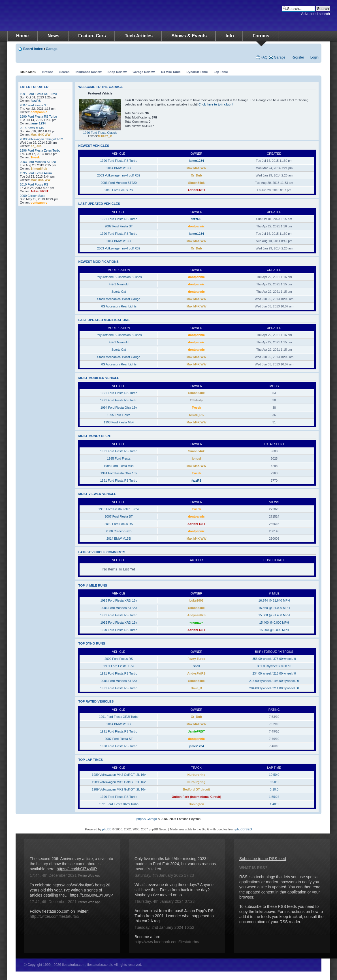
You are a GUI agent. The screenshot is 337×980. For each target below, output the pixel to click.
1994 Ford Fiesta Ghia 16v (119, 408)
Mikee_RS (196, 415)
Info (230, 36)
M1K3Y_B (105, 136)
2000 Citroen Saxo (33, 196)
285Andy (196, 400)
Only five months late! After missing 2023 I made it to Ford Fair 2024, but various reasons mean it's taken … (175, 864)
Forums (261, 36)
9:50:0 (274, 782)
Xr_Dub (36, 146)
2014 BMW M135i (32, 128)
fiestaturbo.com (64, 16)
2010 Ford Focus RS (34, 184)
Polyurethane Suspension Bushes (119, 277)
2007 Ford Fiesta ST (34, 105)
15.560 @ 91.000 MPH (274, 608)
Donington (196, 804)
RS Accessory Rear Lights (119, 306)
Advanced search (315, 14)
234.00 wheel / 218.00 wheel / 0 (274, 673)
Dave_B (197, 688)
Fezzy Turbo (196, 659)
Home (22, 36)
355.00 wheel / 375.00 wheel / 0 (274, 659)
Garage (52, 49)
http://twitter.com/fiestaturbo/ (55, 916)
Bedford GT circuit (196, 789)
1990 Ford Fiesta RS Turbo (38, 117)
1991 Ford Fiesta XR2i (119, 666)
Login (314, 57)
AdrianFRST (40, 191)
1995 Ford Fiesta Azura (36, 173)
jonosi (197, 458)
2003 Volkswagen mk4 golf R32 (41, 139)
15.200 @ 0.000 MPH (274, 630)
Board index (33, 49)
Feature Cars (92, 36)
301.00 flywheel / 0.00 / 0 (274, 666)
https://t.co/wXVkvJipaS (73, 885)
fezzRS (36, 101)
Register (298, 57)
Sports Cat (119, 292)
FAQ (264, 57)
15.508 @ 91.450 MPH (274, 615)
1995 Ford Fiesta (119, 415)
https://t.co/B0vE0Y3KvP (92, 895)
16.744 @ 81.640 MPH (274, 600)
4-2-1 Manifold (119, 284)
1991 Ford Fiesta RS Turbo (38, 94)
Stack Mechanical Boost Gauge (119, 299)
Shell (197, 666)
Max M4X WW (40, 135)
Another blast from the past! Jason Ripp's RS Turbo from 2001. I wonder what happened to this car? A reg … (174, 916)
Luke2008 (197, 600)
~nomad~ (196, 623)
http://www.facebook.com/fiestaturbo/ (167, 942)
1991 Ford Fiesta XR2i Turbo (119, 717)
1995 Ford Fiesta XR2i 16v (119, 600)
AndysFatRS (196, 615)
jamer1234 (38, 123)
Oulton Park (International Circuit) (196, 797)
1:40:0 (274, 804)
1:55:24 (274, 797)
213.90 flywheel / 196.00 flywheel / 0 (274, 681)
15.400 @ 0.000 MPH (274, 623)
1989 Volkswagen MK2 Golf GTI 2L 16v (119, 775)
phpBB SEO (244, 829)
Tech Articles (139, 36)
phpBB (107, 829)
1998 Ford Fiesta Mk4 (119, 422)
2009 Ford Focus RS (119, 659)
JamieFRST (196, 731)
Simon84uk (39, 169)
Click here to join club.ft (216, 104)
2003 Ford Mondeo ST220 (38, 162)
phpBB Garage (147, 819)
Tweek (35, 157)
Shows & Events (189, 36)
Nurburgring (196, 775)
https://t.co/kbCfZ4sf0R (77, 869)
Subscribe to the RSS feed (263, 859)
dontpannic (39, 112)
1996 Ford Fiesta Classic (100, 133)
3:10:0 (274, 789)
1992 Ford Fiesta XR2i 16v (119, 623)
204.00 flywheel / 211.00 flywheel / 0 (274, 688)
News (54, 36)
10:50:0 (274, 775)
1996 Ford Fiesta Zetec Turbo (40, 150)
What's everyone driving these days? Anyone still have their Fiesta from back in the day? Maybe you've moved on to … (174, 890)
